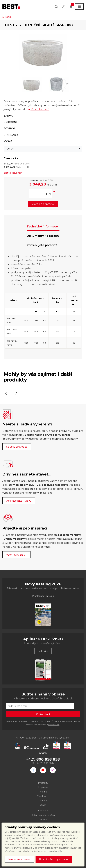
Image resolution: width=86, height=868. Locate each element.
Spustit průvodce (17, 447)
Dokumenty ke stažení (43, 815)
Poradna (43, 792)
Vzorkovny (43, 796)
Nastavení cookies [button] (19, 859)
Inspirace (43, 787)
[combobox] (43, 149)
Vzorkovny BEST (16, 555)
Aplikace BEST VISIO (19, 501)
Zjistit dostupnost (13, 173)
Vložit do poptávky (43, 204)
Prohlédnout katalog (43, 596)
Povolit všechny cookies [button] (54, 859)
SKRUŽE (7, 17)
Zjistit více (43, 651)
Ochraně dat (54, 725)
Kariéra (43, 801)
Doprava (43, 819)
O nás (43, 805)
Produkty (43, 783)
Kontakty (43, 811)
